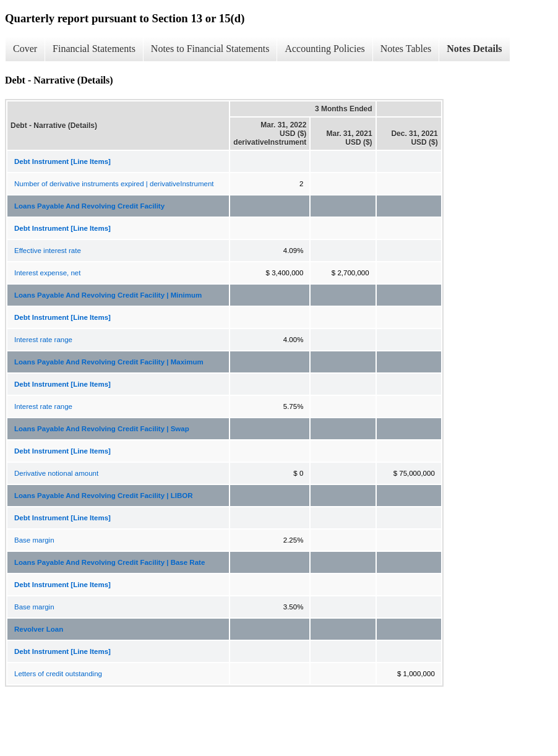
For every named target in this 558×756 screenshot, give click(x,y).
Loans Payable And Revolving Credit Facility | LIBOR (103, 496)
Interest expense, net (47, 273)
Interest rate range (43, 340)
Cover (25, 49)
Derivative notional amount (56, 473)
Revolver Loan (39, 629)
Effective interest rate (48, 251)
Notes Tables (406, 49)
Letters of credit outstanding (58, 674)
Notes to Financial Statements (210, 49)
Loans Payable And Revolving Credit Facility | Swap (102, 429)
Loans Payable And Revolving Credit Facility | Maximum (109, 362)
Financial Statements (94, 49)
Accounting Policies (324, 49)
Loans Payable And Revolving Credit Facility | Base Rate (109, 562)
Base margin (34, 540)
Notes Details (474, 49)
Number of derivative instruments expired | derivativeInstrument (114, 184)
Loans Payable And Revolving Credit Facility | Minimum (108, 295)
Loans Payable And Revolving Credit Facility (89, 206)
